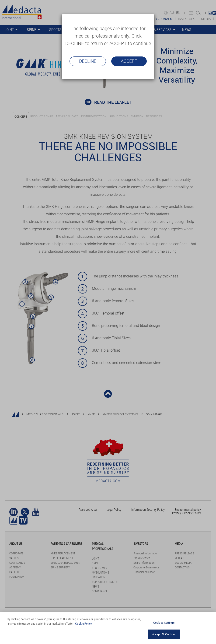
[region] (108, 628)
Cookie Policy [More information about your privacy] (83, 624)
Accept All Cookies (164, 634)
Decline (88, 61)
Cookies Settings (164, 623)
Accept (129, 61)
